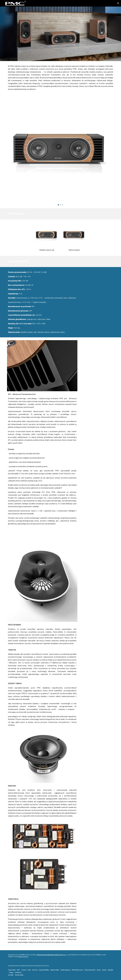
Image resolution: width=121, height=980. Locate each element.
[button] (118, 3)
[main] (61, 78)
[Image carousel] (61, 151)
